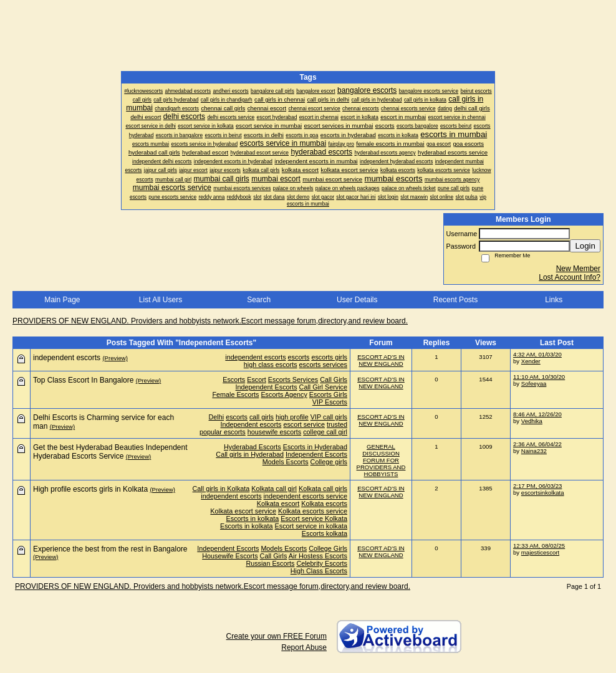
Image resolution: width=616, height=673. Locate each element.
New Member (578, 269)
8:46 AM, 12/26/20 (537, 414)
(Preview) (115, 358)
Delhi (217, 417)
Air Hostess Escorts (318, 556)
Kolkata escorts (324, 504)
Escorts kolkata (325, 533)
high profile (292, 417)
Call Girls (334, 379)
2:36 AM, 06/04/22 (537, 444)
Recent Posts (455, 300)
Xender (531, 361)
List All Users (161, 300)
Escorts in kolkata (253, 518)
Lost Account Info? (570, 277)
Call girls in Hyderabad (250, 454)
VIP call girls (329, 417)
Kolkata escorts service (313, 511)
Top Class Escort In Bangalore (83, 380)
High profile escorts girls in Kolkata (90, 489)
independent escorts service (306, 496)
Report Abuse (304, 647)
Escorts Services (293, 379)
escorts (299, 357)
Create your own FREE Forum (277, 636)
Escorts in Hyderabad (315, 447)
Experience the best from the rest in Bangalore (110, 549)
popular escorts (223, 432)
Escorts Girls (328, 394)
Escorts (234, 379)
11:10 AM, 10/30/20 (539, 377)
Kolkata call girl (274, 489)
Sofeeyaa (534, 384)
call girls (262, 417)
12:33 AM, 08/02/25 (539, 546)
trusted (337, 424)
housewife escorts (274, 432)
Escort (257, 379)
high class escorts (271, 365)
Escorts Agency (284, 394)
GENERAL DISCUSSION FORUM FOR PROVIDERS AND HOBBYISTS (381, 460)
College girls (329, 462)
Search (259, 300)
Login (585, 246)
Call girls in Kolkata (221, 489)
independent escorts (255, 357)
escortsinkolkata (543, 493)
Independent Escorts (267, 387)
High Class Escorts (319, 571)
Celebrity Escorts (322, 563)
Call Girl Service (323, 387)
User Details (357, 300)
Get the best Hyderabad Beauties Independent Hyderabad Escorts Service (110, 452)
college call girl (325, 432)
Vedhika (532, 421)
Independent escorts (251, 424)
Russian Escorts (270, 563)
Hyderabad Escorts (253, 447)
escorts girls (329, 357)
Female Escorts (235, 394)
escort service (304, 424)
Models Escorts (286, 462)
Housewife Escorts (230, 556)
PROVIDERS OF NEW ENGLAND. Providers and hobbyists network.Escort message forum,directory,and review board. (210, 321)
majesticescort (540, 552)
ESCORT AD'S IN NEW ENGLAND (381, 360)
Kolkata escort (278, 504)
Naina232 (534, 451)
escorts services (323, 365)
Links (554, 300)
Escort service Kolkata (314, 518)
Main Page (62, 300)
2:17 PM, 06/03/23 (537, 486)
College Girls (328, 548)
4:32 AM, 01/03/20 (537, 354)
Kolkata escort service (243, 511)
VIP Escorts (330, 402)
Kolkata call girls (323, 489)
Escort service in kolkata (311, 526)
